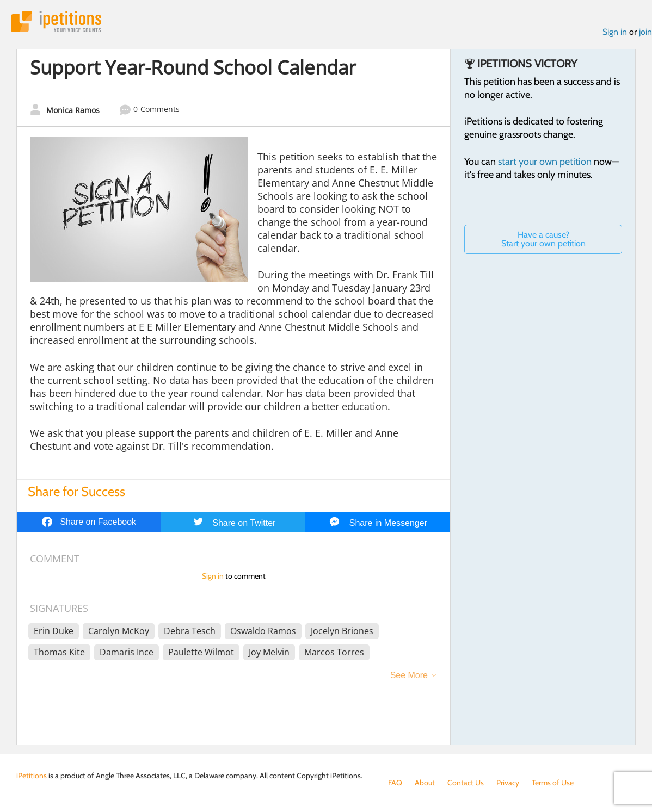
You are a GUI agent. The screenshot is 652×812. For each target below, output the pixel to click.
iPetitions (56, 21)
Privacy (508, 783)
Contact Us (466, 783)
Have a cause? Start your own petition (543, 239)
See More (409, 675)
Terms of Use (553, 783)
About (425, 783)
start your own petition (545, 162)
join (645, 32)
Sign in (615, 32)
